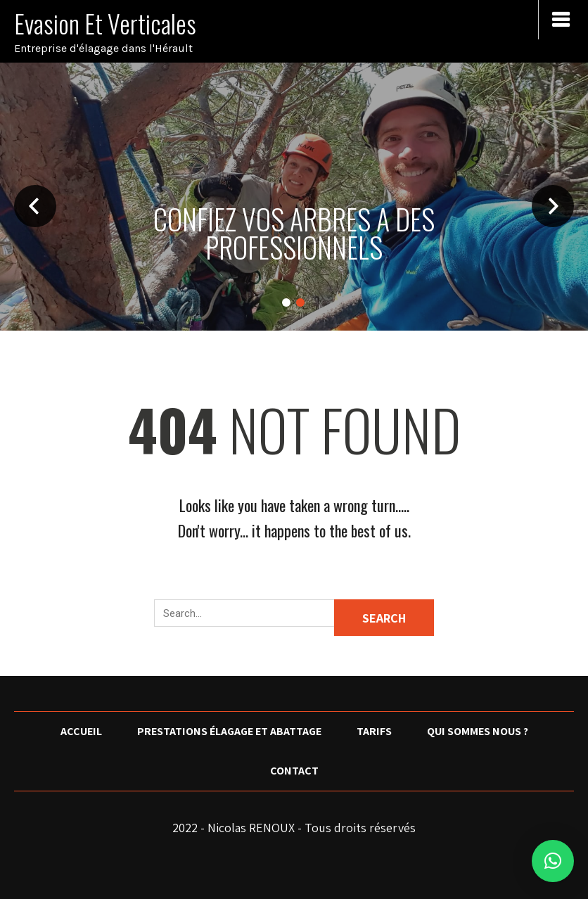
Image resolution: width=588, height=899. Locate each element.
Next (553, 206)
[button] (553, 861)
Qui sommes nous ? (478, 731)
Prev (35, 206)
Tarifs (374, 731)
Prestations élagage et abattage (229, 731)
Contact (294, 771)
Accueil (81, 731)
